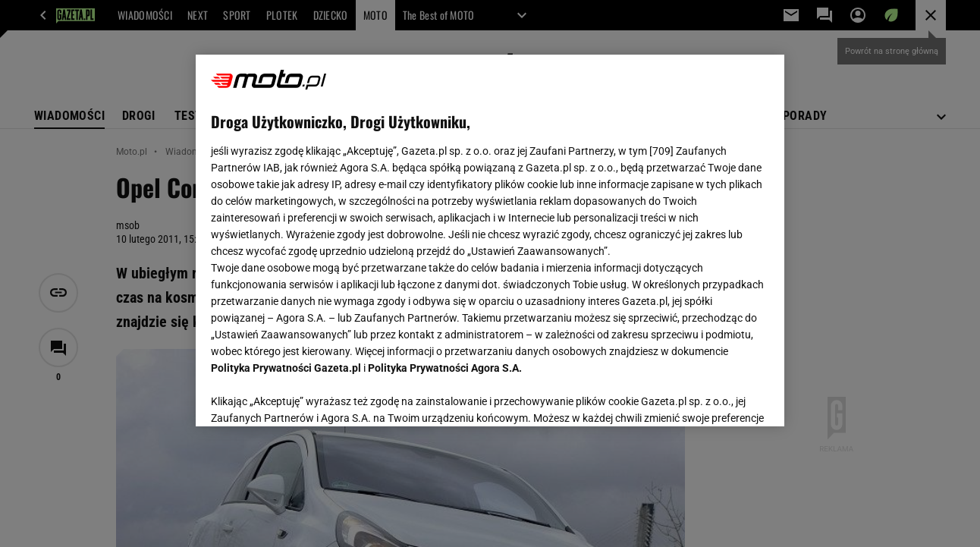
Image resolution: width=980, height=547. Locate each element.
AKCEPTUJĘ (717, 397)
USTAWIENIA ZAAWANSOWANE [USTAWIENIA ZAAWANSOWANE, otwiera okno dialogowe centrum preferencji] (311, 396)
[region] (490, 240)
